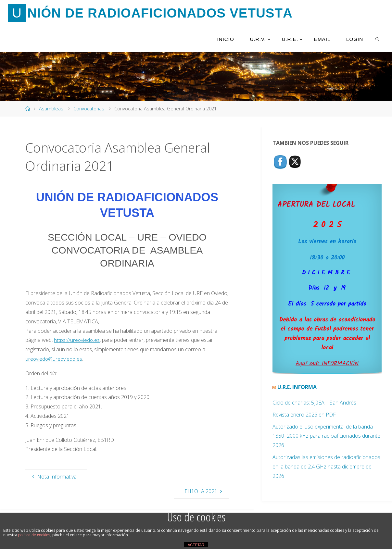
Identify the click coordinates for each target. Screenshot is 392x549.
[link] (378, 39)
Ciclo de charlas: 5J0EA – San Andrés (314, 403)
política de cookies (34, 535)
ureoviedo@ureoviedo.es (54, 359)
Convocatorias (89, 109)
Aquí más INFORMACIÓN (327, 364)
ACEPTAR (196, 545)
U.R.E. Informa (297, 387)
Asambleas (51, 109)
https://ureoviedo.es (77, 340)
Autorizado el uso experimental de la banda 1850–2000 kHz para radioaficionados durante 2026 (326, 436)
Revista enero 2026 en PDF (304, 415)
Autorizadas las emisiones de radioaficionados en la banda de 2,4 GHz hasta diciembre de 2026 (326, 467)
